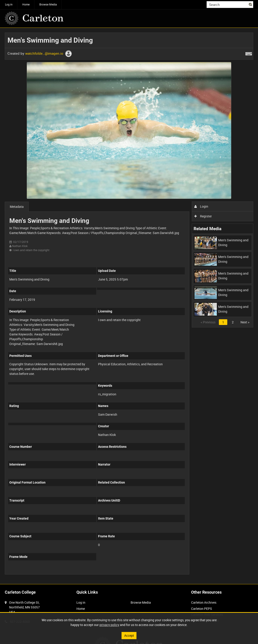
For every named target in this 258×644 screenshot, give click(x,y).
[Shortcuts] (249, 53)
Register (203, 216)
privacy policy (109, 625)
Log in (9, 4)
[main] (129, 306)
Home (26, 4)
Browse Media (48, 4)
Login (201, 206)
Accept (129, 635)
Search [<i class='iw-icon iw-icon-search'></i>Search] (251, 4)
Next (245, 322)
